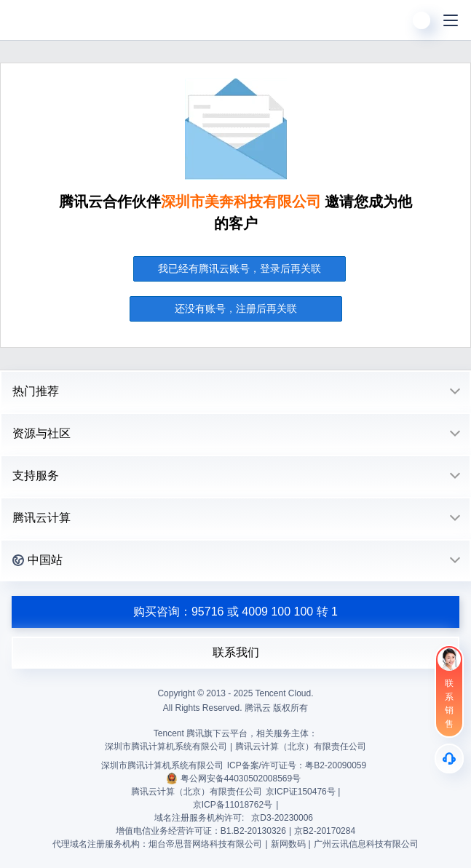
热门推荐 (36, 391)
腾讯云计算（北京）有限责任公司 (197, 792)
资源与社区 (41, 433)
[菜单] (451, 20)
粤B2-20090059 (336, 765)
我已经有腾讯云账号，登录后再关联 (240, 268)
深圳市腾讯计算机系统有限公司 (162, 765)
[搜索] (392, 20)
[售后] (449, 758)
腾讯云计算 (41, 518)
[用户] (421, 20)
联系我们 (236, 652)
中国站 (37, 560)
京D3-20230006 (282, 818)
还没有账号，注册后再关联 (236, 308)
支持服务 (36, 475)
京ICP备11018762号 (233, 805)
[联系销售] (449, 691)
